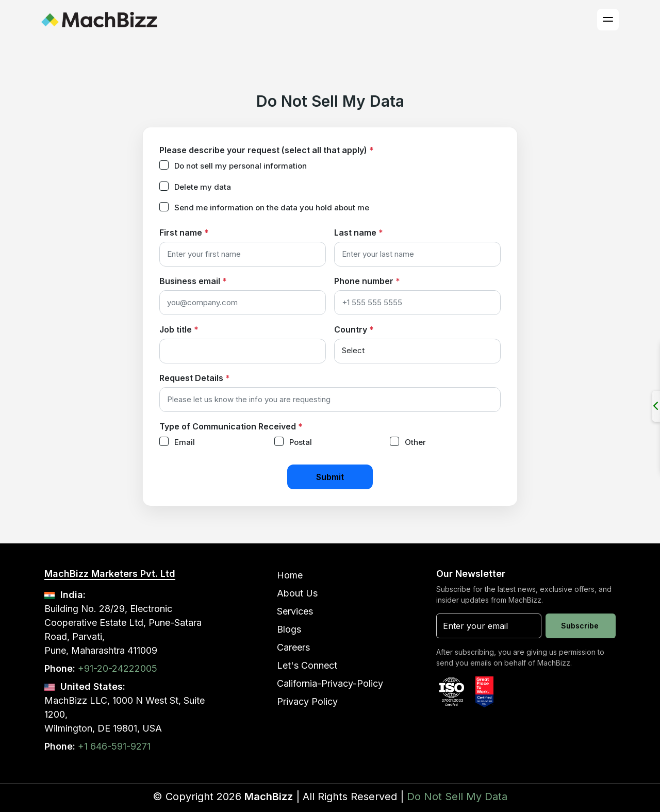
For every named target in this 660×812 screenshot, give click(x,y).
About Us (297, 593)
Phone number (367, 281)
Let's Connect (307, 665)
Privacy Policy (307, 701)
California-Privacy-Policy (330, 683)
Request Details (195, 378)
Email (185, 442)
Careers (293, 647)
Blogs (289, 629)
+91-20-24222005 (118, 668)
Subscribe (580, 626)
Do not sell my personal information (241, 166)
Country (354, 329)
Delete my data (203, 187)
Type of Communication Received (231, 426)
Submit (330, 477)
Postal (301, 442)
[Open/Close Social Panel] (656, 406)
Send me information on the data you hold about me (272, 208)
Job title (179, 329)
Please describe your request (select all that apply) (267, 150)
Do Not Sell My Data (457, 797)
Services (295, 611)
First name (184, 233)
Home (290, 575)
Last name (359, 233)
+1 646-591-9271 (114, 746)
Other (415, 442)
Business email (193, 281)
